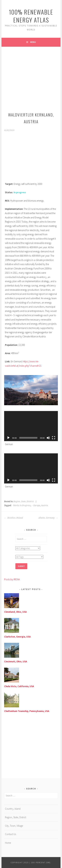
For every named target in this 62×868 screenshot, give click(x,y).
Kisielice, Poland (13, 518)
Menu (33, 42)
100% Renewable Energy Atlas (31, 16)
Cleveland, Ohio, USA (15, 612)
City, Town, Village (14, 826)
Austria (44, 505)
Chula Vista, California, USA (19, 686)
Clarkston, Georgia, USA (17, 637)
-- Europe (36, 505)
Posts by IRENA (12, 579)
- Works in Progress (21, 505)
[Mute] (48, 438)
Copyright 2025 (20, 862)
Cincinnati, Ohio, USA (16, 661)
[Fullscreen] (54, 438)
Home (8, 843)
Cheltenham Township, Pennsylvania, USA (27, 711)
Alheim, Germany (48, 518)
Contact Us (10, 834)
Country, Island (13, 809)
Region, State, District (24, 502)
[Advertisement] (31, 79)
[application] (31, 426)
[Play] (8, 438)
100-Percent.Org (41, 862)
